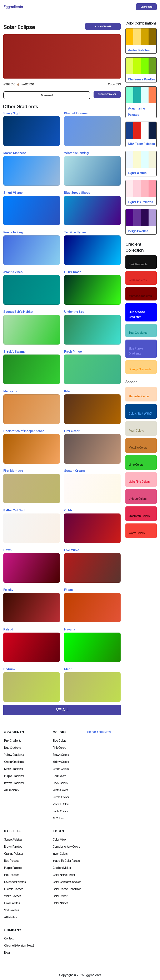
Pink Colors (59, 748)
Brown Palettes (13, 847)
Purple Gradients (14, 776)
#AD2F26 (28, 84)
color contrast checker (67, 882)
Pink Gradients (13, 741)
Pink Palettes (12, 875)
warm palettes (13, 896)
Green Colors (61, 769)
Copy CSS (114, 84)
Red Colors (59, 776)
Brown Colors (61, 755)
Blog (7, 953)
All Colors (58, 818)
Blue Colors (59, 741)
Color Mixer (60, 840)
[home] (13, 7)
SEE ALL (62, 710)
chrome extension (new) (19, 946)
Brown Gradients (14, 783)
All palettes (10, 917)
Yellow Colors (61, 762)
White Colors (60, 790)
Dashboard (146, 7)
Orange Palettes (14, 854)
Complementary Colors (66, 847)
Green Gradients (14, 762)
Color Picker (60, 896)
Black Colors (60, 783)
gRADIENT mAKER (107, 94)
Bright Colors (60, 811)
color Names (60, 903)
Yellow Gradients (14, 755)
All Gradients (11, 790)
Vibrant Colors (61, 804)
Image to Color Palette (66, 861)
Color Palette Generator (67, 889)
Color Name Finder (64, 875)
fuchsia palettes (14, 889)
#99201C (9, 84)
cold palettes (12, 903)
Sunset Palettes (13, 840)
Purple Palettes (13, 868)
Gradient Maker (62, 868)
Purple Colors (61, 797)
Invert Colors (60, 854)
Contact (9, 938)
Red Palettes (12, 861)
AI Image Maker (103, 26)
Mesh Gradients (13, 769)
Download (47, 95)
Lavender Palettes (15, 882)
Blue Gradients (13, 748)
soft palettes (12, 910)
